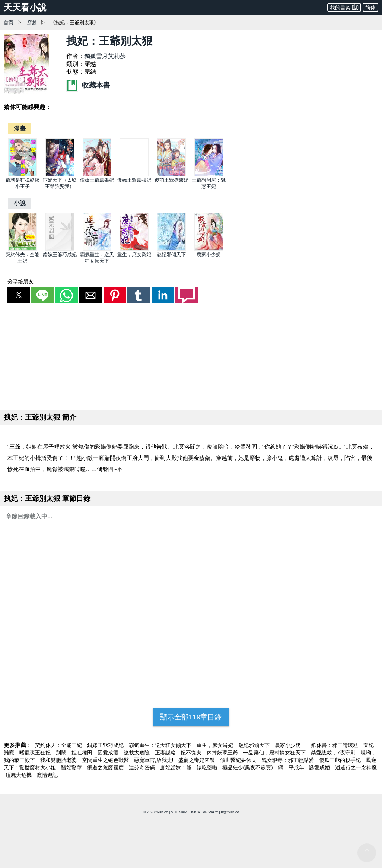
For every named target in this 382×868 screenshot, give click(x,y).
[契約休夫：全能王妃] (23, 249)
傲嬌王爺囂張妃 (97, 180)
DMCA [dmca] (195, 812)
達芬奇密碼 (143, 767)
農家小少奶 (209, 255)
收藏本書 (88, 85)
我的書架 (344, 7)
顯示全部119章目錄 (191, 717)
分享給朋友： (23, 282)
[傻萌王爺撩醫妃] (171, 174)
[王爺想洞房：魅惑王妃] (209, 174)
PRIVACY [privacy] (210, 812)
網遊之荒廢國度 (106, 767)
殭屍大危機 (19, 775)
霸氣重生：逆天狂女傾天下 (161, 745)
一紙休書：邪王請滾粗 (333, 745)
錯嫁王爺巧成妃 (60, 255)
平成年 (297, 767)
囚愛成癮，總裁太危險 (124, 753)
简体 (370, 7)
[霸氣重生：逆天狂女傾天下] (97, 249)
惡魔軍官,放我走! (155, 760)
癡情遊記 (47, 775)
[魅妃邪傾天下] (171, 249)
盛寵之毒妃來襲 (197, 760)
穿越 (32, 23)
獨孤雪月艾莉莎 (105, 56)
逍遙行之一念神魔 (356, 767)
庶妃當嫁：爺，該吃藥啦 (190, 767)
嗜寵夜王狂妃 (36, 753)
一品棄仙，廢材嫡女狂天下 (275, 753)
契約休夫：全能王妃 (59, 745)
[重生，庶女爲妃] (134, 249)
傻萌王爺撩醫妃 (171, 180)
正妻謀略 (166, 753)
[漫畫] (20, 129)
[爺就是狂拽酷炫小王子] (23, 174)
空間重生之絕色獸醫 (106, 760)
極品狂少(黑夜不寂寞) (248, 767)
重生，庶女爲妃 (134, 255)
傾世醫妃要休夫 (239, 760)
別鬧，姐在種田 (75, 753)
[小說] (20, 203)
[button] (19, 295)
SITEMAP (179, 812)
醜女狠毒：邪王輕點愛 (289, 760)
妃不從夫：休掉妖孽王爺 (210, 753)
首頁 (9, 23)
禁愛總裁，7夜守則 (334, 753)
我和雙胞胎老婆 (59, 760)
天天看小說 (25, 7)
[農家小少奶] (209, 249)
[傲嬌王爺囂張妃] (97, 174)
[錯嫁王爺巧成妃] (60, 249)
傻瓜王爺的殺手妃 (341, 760)
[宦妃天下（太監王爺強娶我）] (60, 174)
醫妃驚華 (72, 767)
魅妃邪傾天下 (171, 255)
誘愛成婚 (320, 767)
